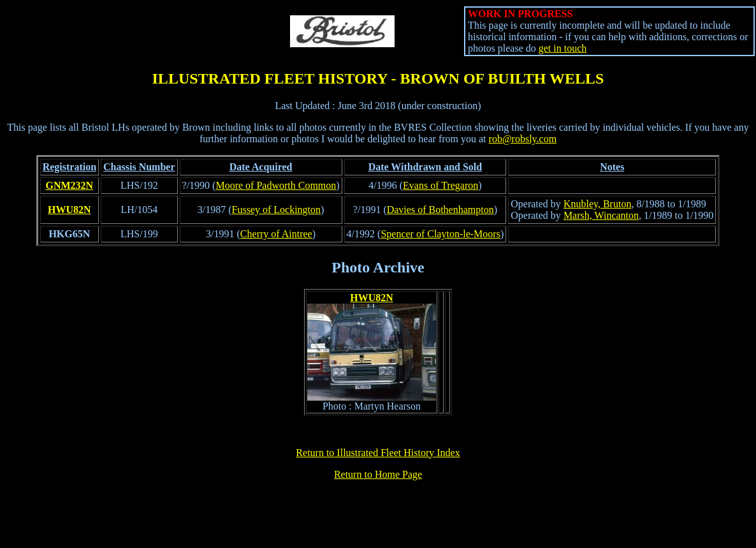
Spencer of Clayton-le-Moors (440, 234)
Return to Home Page (378, 474)
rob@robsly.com (523, 139)
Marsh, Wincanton (601, 215)
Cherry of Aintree (276, 234)
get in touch (563, 48)
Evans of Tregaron (440, 185)
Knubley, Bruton (598, 204)
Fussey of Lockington (277, 210)
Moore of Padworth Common (276, 185)
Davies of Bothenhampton (440, 210)
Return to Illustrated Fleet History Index (378, 453)
